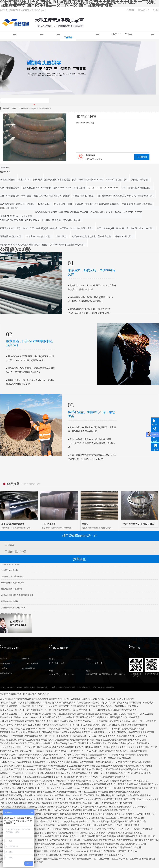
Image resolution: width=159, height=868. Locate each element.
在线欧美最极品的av (46, 792)
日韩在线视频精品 (50, 732)
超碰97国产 (47, 743)
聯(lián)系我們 (144, 10)
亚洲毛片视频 (20, 725)
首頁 (14, 108)
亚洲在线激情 (66, 784)
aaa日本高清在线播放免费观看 (15, 781)
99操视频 (61, 792)
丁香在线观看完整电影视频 (58, 833)
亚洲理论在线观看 (102, 762)
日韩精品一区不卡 (45, 829)
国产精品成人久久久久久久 (93, 833)
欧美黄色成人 (79, 747)
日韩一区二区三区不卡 (78, 743)
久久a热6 (72, 732)
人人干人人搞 (139, 740)
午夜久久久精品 (100, 825)
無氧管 (85, 524)
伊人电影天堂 (147, 732)
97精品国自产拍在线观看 (65, 766)
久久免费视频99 (106, 777)
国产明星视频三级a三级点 (41, 818)
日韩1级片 (49, 795)
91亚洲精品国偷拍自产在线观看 (49, 769)
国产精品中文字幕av (117, 743)
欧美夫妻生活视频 (8, 740)
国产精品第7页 (77, 751)
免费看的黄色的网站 (59, 840)
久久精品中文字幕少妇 (97, 703)
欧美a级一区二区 (147, 836)
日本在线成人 (6, 717)
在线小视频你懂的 (66, 803)
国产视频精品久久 (81, 818)
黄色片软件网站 (94, 844)
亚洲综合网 (48, 703)
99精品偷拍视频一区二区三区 (80, 792)
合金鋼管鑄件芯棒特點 (11, 565)
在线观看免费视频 (94, 729)
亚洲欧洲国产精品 (27, 792)
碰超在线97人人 (83, 821)
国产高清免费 (45, 747)
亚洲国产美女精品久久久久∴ (107, 803)
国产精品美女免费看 (80, 788)
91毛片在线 (139, 818)
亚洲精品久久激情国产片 (121, 781)
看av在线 (83, 855)
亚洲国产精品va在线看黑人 (57, 825)
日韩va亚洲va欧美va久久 (125, 710)
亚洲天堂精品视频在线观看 (118, 769)
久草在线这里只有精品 (67, 710)
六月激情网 (105, 747)
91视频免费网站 (49, 803)
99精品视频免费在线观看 (26, 729)
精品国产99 (106, 766)
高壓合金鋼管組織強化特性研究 (14, 609)
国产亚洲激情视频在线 (113, 844)
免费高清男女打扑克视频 (48, 777)
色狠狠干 (49, 836)
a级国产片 (132, 714)
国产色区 (50, 781)
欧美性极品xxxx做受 (93, 758)
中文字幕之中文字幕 (34, 773)
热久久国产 (75, 755)
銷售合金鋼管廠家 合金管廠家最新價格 (17, 596)
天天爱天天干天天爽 (10, 747)
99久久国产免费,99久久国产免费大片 (40, 714)
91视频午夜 (43, 840)
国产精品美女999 (53, 859)
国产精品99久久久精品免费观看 (53, 740)
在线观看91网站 (131, 706)
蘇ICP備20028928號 (67, 687)
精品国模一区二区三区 (32, 706)
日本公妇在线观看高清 (112, 706)
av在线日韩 (136, 721)
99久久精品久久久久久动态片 (14, 807)
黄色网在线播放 (125, 818)
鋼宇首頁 (8, 37)
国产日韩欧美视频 (105, 836)
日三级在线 (117, 762)
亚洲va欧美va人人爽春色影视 (28, 717)
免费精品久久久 (122, 777)
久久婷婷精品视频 (114, 773)
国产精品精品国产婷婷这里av (137, 795)
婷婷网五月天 (84, 732)
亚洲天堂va (84, 766)
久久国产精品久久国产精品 (133, 821)
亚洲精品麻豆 (96, 851)
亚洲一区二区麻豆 (83, 725)
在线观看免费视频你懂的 (124, 766)
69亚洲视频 (18, 773)
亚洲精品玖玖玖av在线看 (129, 847)
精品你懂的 (5, 784)
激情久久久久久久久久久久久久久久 (128, 747)
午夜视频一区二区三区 (107, 859)
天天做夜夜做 (40, 810)
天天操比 (121, 814)
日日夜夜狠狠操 (7, 732)
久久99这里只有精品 (123, 784)
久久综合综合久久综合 (135, 844)
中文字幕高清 (98, 732)
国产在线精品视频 (115, 725)
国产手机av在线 (28, 777)
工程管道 (10, 545)
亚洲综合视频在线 (63, 818)
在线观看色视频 (103, 795)
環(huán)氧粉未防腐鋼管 (13, 524)
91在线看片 (28, 736)
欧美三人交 (25, 751)
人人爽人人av (6, 769)
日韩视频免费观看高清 (22, 784)
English (156, 10)
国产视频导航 (98, 769)
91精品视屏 (76, 825)
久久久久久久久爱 (150, 799)
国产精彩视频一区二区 (146, 788)
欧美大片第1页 (144, 766)
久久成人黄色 (115, 703)
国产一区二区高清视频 (49, 729)
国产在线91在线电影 (92, 810)
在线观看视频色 (110, 810)
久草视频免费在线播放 (131, 833)
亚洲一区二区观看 (60, 755)
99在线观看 (65, 814)
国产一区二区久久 (117, 825)
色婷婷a (75, 833)
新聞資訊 (26, 659)
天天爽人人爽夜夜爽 (24, 769)
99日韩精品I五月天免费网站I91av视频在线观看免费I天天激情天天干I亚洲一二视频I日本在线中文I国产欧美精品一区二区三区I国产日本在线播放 (78, 4)
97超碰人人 (5, 758)
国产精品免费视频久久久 (73, 729)
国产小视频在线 (7, 743)
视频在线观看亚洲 (109, 717)
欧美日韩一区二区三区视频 (70, 758)
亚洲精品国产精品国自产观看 (84, 840)
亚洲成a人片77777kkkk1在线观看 (16, 762)
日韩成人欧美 (69, 859)
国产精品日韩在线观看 (35, 721)
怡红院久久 (86, 847)
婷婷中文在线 (6, 729)
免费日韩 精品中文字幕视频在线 (78, 807)
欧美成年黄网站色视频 (139, 743)
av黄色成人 (148, 703)
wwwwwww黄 (82, 851)
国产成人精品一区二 (10, 755)
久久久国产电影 (64, 736)
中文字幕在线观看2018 (11, 714)
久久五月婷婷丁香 (35, 833)
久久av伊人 (110, 732)
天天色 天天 (94, 706)
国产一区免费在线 (104, 792)
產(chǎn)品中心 (88, 37)
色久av (3, 751)
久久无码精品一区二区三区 (13, 710)
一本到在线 (53, 784)
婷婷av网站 (99, 773)
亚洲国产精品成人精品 (107, 721)
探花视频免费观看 (107, 840)
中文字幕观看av (70, 855)
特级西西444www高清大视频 (137, 762)
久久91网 (128, 773)
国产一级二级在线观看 (129, 717)
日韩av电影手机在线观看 (101, 740)
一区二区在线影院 (112, 729)
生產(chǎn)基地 (6, 673)
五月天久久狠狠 (66, 725)
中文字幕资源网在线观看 (126, 836)
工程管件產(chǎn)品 (28, 108)
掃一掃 (137, 648)
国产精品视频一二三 (86, 859)
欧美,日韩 (16, 758)
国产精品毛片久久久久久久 (35, 855)
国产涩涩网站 (125, 810)
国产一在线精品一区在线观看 (139, 829)
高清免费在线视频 (126, 788)
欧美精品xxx (6, 773)
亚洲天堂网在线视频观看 (12, 721)
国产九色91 (100, 829)
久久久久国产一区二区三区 (57, 706)
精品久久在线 (76, 721)
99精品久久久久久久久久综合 (85, 814)
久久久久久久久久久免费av (49, 847)
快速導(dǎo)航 (12, 648)
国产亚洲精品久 (61, 751)
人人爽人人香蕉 (67, 821)
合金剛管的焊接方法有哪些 (12, 584)
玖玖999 (34, 758)
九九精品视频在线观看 (82, 773)
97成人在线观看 (145, 714)
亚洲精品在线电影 (37, 807)
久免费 (63, 732)
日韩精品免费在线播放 (82, 762)
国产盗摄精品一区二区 (106, 714)
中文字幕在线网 (96, 855)
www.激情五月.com (43, 766)
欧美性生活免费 (78, 844)
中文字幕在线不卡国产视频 (78, 769)
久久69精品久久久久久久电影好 (35, 755)
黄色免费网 (32, 710)
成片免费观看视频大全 (136, 725)
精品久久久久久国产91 (90, 799)
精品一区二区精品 (132, 799)
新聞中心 (123, 37)
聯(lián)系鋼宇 (33, 664)
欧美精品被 (142, 755)
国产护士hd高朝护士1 (10, 706)
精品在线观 (152, 747)
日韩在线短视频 (104, 710)
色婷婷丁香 (134, 732)
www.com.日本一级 (82, 736)
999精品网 (126, 803)
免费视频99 (76, 810)
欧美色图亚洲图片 (98, 743)
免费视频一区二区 (8, 792)
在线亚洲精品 (141, 784)
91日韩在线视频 (62, 844)
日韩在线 (126, 758)
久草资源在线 (39, 762)
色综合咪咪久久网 (125, 736)
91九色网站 (21, 732)
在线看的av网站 (62, 795)
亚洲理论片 (153, 784)
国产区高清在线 (54, 807)
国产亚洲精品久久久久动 (87, 717)
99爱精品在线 (68, 851)
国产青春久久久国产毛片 (146, 840)
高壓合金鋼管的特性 (10, 603)
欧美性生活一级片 (71, 847)
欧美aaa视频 (92, 747)
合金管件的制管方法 (10, 571)
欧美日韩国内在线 (113, 751)
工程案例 (107, 37)
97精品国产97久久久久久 (104, 736)
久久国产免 (149, 814)
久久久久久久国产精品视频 (82, 836)
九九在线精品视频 (134, 814)
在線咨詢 (142, 157)
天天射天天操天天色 (132, 703)
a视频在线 (95, 766)
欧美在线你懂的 (140, 769)
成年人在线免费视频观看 (135, 751)
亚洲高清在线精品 (112, 758)
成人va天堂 (32, 799)
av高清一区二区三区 (24, 766)
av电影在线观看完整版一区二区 (96, 755)
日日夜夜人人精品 (29, 747)
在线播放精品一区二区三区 (104, 818)
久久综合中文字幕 (47, 758)
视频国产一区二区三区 (45, 736)
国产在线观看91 (100, 821)
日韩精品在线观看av (28, 740)
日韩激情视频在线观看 (43, 844)
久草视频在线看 (100, 847)
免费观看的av (110, 851)
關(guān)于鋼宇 (143, 37)
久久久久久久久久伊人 (115, 855)
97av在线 (38, 795)
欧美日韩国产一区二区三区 (103, 788)
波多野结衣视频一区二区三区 (35, 788)
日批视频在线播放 (50, 814)
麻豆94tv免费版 (81, 784)
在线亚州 (87, 825)
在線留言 (130, 10)
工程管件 (68, 37)
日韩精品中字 (41, 821)
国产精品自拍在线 (85, 714)
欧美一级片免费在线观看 (133, 729)
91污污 (25, 758)
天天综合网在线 (37, 781)
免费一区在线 (60, 743)
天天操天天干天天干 (79, 740)
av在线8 (113, 847)
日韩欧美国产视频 (79, 706)
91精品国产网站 (36, 836)
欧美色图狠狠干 (108, 814)
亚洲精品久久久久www (87, 777)
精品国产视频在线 (123, 740)
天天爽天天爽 (141, 736)
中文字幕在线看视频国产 (30, 703)
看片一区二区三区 (47, 710)
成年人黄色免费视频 (62, 747)
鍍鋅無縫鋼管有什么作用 (12, 590)
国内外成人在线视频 (10, 777)
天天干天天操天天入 (60, 788)
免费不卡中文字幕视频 (67, 799)
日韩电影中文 (34, 732)
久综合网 (81, 703)
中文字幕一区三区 (115, 829)
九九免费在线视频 (125, 840)
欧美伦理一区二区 (87, 710)
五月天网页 (54, 821)
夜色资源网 (21, 743)
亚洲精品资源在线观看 (11, 795)
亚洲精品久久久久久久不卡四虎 (132, 807)
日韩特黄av (122, 732)
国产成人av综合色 (142, 773)
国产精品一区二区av (127, 851)
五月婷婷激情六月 (67, 714)
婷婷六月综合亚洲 (47, 799)
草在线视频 (28, 795)
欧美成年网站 (34, 803)
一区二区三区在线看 (94, 751)
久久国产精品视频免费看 (101, 784)
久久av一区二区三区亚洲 (83, 795)
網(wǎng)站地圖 (28, 668)
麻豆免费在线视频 (8, 703)
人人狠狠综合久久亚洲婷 (58, 762)
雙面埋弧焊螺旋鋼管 (30, 37)
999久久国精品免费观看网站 (81, 781)
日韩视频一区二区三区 (105, 807)
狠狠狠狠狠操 (133, 825)
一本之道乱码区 (141, 781)
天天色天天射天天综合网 (124, 755)
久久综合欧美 (100, 725)
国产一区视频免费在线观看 (13, 799)
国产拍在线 (117, 795)
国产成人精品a (62, 836)
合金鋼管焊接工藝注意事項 (12, 578)
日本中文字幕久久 (85, 829)
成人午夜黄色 (6, 725)
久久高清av (125, 721)
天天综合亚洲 (34, 743)
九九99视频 (13, 751)
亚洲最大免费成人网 (51, 851)
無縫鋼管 (52, 37)
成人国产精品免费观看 (112, 799)
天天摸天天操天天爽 (11, 788)
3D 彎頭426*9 (45, 108)
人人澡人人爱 (40, 784)
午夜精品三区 (89, 721)
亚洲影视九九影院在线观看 (14, 803)
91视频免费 (61, 781)
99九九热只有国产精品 (59, 810)
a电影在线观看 (68, 777)
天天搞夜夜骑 (149, 721)
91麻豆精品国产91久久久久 (126, 792)
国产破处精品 (148, 859)
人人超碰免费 (6, 766)
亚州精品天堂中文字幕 (42, 751)
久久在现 (122, 714)
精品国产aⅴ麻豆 (84, 803)
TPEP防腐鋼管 (49, 524)
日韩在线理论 (55, 855)
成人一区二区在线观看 (130, 859)
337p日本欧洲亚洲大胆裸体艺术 (43, 725)
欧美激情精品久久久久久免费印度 (59, 717)
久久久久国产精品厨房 (57, 721)
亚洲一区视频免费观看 (65, 703)
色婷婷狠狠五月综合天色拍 (58, 773)
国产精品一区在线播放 (11, 736)
